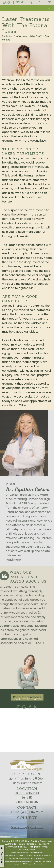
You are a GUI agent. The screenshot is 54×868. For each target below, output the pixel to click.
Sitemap (24, 850)
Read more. (23, 560)
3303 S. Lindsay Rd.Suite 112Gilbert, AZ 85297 (27, 807)
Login (32, 850)
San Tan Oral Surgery (37, 841)
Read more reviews (27, 706)
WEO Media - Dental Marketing (20, 844)
